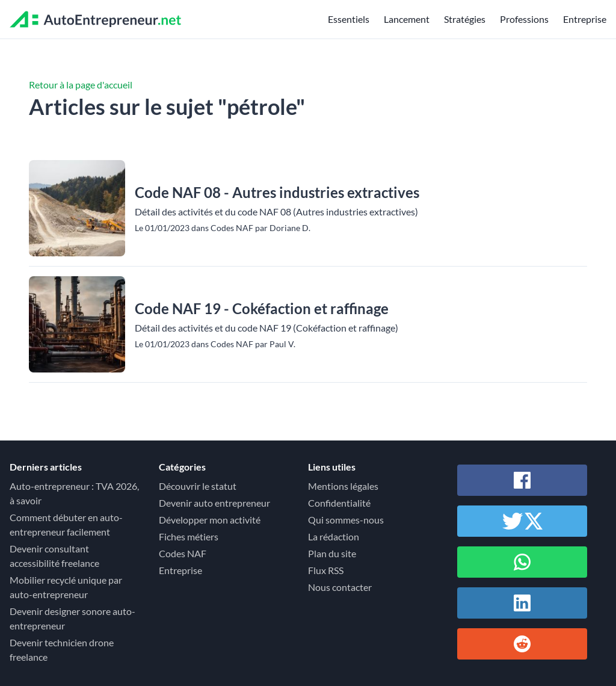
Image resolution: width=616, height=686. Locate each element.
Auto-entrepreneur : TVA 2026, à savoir (74, 493)
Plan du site (332, 553)
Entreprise (585, 19)
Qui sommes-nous (346, 520)
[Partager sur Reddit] (522, 644)
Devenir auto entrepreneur (214, 503)
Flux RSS (326, 570)
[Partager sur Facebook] (522, 480)
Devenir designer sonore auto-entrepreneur (72, 618)
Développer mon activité (210, 520)
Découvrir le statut (198, 486)
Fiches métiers (189, 536)
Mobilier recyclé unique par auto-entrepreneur (66, 587)
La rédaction (334, 536)
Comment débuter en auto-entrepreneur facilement (66, 524)
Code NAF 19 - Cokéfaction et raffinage (262, 308)
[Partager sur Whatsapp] (522, 562)
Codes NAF (183, 553)
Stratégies (465, 19)
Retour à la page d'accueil (81, 85)
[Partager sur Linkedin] (522, 603)
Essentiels (349, 19)
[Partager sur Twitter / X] (522, 521)
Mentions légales (343, 486)
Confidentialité (339, 503)
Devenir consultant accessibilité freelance (54, 556)
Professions (524, 19)
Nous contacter (340, 587)
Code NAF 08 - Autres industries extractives (277, 192)
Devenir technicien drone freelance (62, 650)
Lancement (407, 19)
